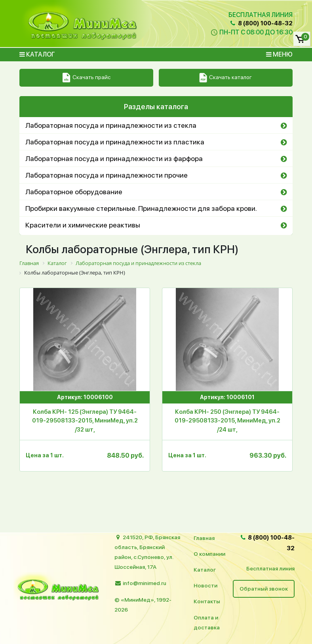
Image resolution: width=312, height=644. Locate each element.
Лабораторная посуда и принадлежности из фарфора (114, 158)
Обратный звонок (264, 589)
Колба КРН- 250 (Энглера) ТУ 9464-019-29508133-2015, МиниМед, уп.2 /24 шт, (227, 421)
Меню (279, 54)
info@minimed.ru (145, 583)
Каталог (37, 54)
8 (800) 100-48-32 (261, 23)
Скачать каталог (225, 78)
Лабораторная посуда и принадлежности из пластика (115, 142)
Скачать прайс (87, 78)
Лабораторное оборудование (74, 192)
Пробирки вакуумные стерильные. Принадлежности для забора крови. (141, 208)
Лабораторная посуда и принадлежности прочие (107, 175)
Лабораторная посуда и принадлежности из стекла (111, 125)
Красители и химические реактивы (83, 225)
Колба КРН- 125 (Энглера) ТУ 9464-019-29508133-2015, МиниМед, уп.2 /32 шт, (85, 421)
